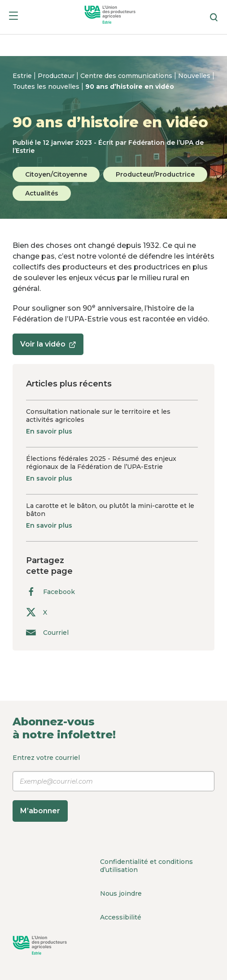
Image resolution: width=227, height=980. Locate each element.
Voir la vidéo (48, 347)
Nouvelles (195, 76)
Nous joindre (121, 893)
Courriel (47, 632)
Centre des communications (127, 76)
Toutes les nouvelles (47, 87)
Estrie (23, 76)
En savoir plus (49, 431)
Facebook (50, 592)
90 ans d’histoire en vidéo (130, 87)
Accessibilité (121, 917)
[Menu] (13, 17)
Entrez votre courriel (113, 787)
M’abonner (40, 811)
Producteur (57, 76)
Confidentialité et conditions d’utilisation (146, 866)
